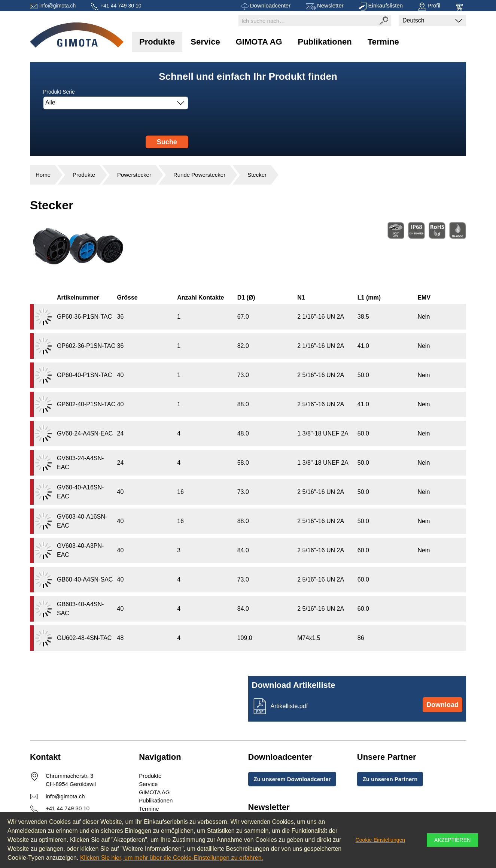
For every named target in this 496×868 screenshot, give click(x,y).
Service (205, 42)
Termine (383, 42)
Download (442, 705)
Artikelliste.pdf (289, 706)
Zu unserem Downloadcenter (292, 779)
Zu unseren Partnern (390, 779)
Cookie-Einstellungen (380, 840)
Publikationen (325, 42)
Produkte (157, 42)
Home (43, 175)
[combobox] (116, 103)
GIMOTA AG (259, 42)
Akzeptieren (452, 840)
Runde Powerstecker (199, 175)
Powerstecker (134, 175)
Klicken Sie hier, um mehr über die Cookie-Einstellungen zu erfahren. (172, 858)
